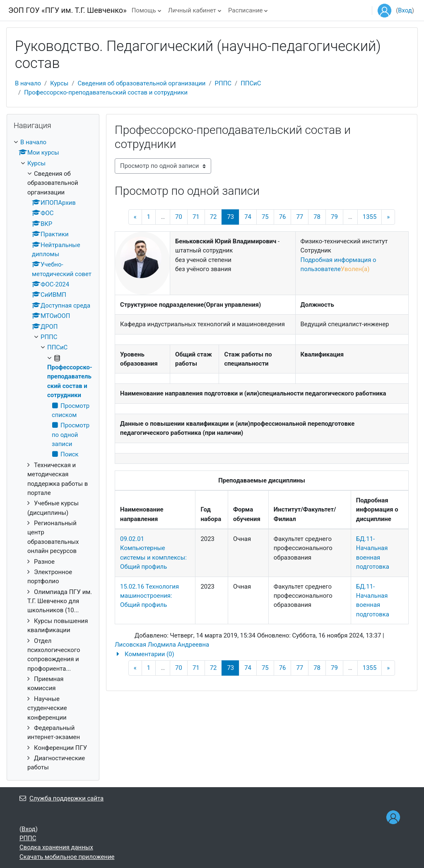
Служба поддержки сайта (61, 798)
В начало (28, 83)
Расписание (245, 10)
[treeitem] (53, 455)
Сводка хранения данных (56, 847)
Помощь (144, 10)
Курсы (59, 83)
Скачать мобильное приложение (67, 857)
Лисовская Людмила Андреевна (162, 645)
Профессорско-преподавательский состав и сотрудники (106, 92)
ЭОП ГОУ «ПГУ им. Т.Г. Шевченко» (67, 10)
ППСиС (251, 83)
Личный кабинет (192, 10)
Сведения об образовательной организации (141, 83)
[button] (262, 654)
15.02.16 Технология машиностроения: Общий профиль (149, 596)
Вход (405, 10)
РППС (223, 83)
